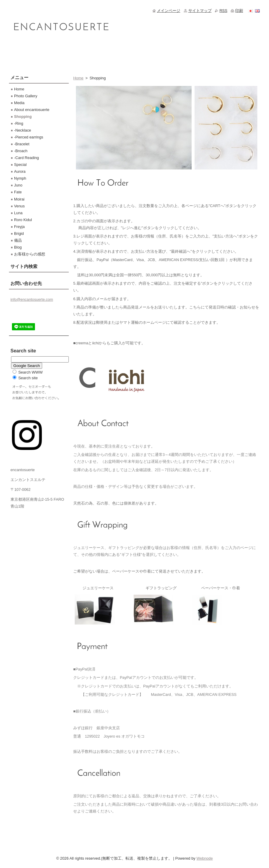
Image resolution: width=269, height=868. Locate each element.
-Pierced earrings (29, 137)
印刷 (239, 11)
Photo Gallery (26, 96)
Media (19, 103)
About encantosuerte (32, 110)
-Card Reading (26, 158)
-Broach (21, 151)
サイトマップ (200, 11)
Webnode (205, 858)
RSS (223, 11)
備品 (18, 240)
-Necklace (23, 130)
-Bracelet (22, 144)
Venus (19, 206)
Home (78, 78)
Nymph (20, 178)
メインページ (169, 11)
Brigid (19, 233)
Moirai (19, 199)
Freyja (19, 227)
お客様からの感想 (30, 254)
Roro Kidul (23, 220)
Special (20, 165)
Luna (18, 213)
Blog (18, 247)
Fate (18, 192)
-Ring (19, 123)
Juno (18, 185)
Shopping (23, 117)
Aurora (20, 171)
